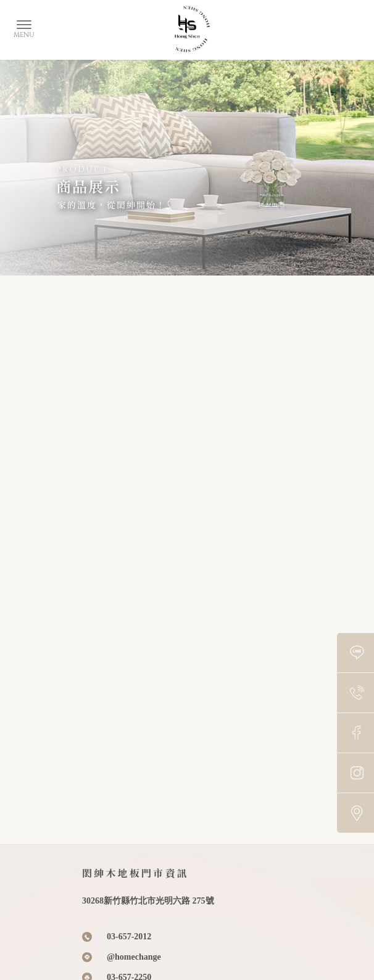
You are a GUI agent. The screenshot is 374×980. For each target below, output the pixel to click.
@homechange (134, 957)
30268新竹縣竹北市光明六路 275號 (148, 901)
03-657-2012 (129, 937)
